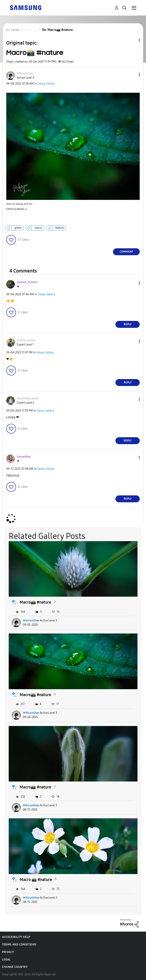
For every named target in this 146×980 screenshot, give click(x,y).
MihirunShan (31, 621)
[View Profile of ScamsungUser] (26, 340)
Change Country (15, 967)
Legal (6, 960)
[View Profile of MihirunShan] (25, 74)
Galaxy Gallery (46, 84)
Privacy (8, 952)
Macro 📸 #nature (36, 880)
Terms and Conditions (19, 945)
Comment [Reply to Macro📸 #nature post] (126, 252)
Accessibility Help (16, 937)
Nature (60, 228)
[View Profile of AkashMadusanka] (28, 398)
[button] (133, 75)
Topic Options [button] (132, 40)
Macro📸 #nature (35, 602)
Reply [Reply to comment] (128, 324)
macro (38, 228)
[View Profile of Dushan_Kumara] (27, 282)
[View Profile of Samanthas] (24, 457)
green (18, 228)
